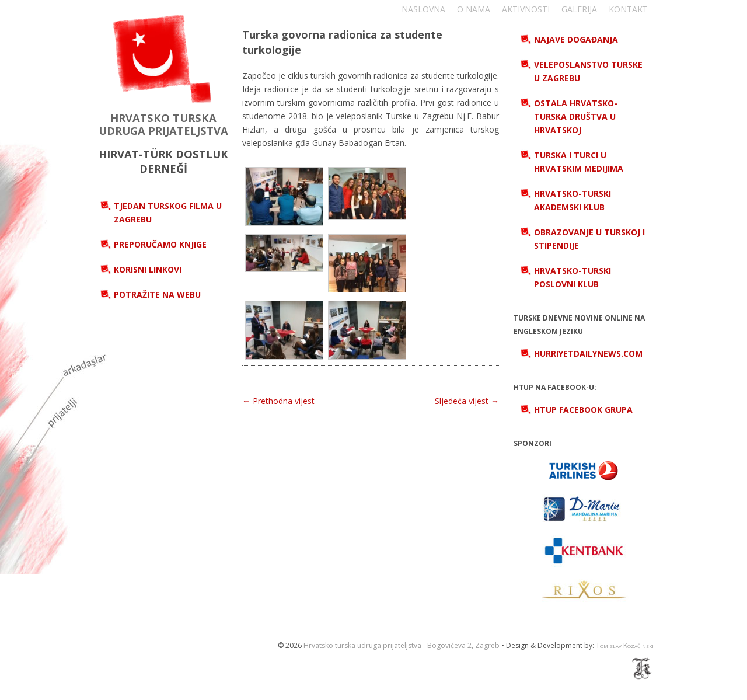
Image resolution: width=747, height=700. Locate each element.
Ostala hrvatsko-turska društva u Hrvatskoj (576, 116)
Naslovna (423, 9)
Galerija (579, 9)
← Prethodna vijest (278, 401)
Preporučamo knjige (160, 244)
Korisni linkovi (148, 269)
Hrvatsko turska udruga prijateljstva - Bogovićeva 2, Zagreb (402, 645)
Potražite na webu (157, 295)
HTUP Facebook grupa (583, 410)
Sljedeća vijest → (467, 401)
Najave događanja (576, 39)
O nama (474, 9)
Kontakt (628, 9)
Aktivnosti (526, 9)
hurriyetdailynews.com (588, 354)
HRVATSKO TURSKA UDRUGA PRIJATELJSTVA (163, 124)
